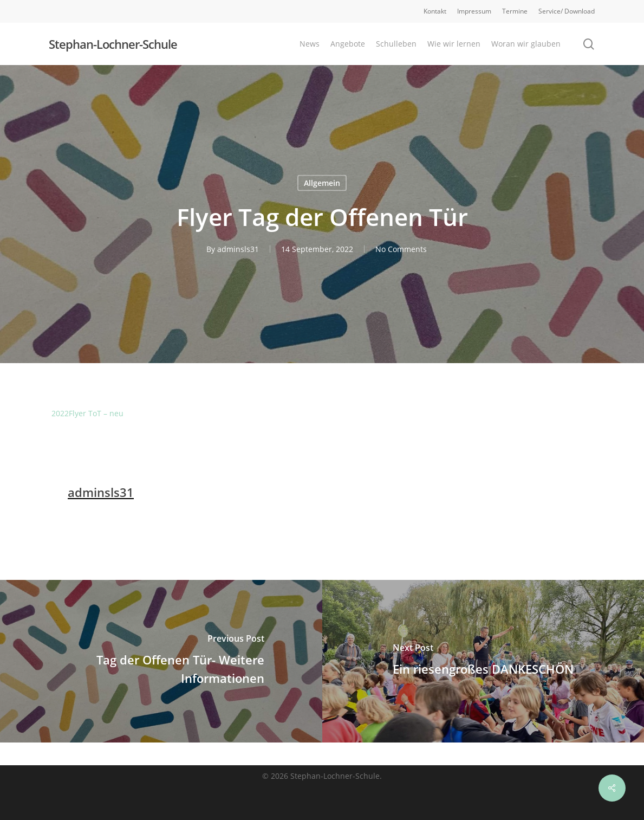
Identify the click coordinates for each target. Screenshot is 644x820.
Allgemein (322, 183)
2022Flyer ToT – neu (87, 413)
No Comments (401, 249)
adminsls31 (238, 249)
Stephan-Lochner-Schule (113, 44)
